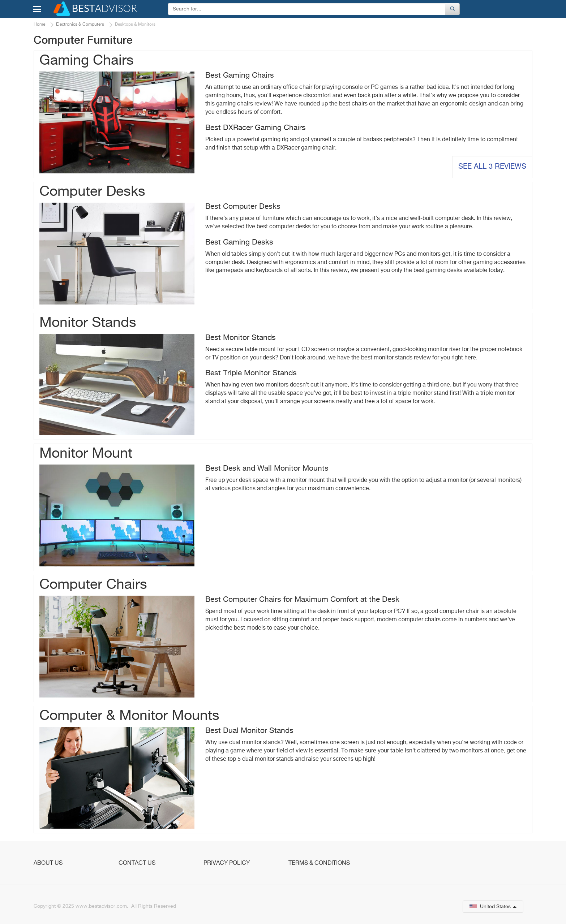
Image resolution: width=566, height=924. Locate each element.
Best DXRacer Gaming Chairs (256, 128)
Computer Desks (92, 192)
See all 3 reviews (492, 167)
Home (39, 25)
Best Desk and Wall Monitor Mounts (267, 469)
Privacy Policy (227, 863)
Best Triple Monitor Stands (251, 373)
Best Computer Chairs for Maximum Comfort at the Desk (302, 600)
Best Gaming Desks (239, 243)
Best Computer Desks (243, 207)
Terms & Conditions (319, 863)
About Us (48, 863)
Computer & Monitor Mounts (129, 716)
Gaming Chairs (87, 61)
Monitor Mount (86, 454)
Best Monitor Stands (241, 338)
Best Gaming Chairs (240, 76)
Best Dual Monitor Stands (249, 731)
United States (493, 907)
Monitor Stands (88, 323)
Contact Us (137, 863)
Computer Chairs (93, 585)
